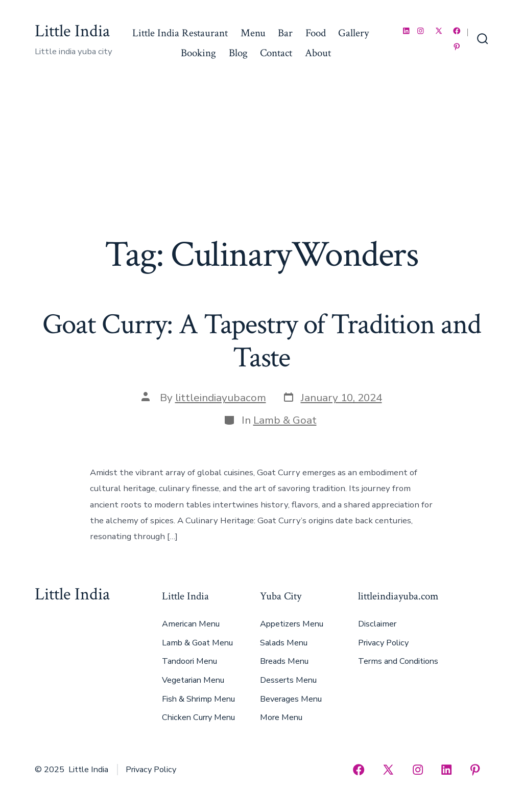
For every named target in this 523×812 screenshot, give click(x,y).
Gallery (353, 33)
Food (316, 33)
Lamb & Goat (285, 420)
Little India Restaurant (180, 33)
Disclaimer (377, 624)
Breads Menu (284, 661)
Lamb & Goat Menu (197, 643)
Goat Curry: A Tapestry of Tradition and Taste (262, 341)
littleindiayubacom (221, 398)
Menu (253, 33)
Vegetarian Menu (193, 680)
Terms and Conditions (398, 661)
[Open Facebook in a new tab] (457, 31)
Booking (198, 53)
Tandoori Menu (189, 661)
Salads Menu (284, 643)
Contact (276, 53)
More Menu (281, 717)
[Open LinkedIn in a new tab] (406, 31)
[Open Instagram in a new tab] (421, 31)
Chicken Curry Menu (198, 717)
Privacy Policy (383, 643)
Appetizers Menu (292, 624)
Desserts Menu (288, 680)
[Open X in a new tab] (439, 31)
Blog (238, 53)
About (318, 53)
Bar (285, 33)
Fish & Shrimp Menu (198, 699)
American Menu (191, 624)
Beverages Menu (291, 699)
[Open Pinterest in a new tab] (457, 47)
